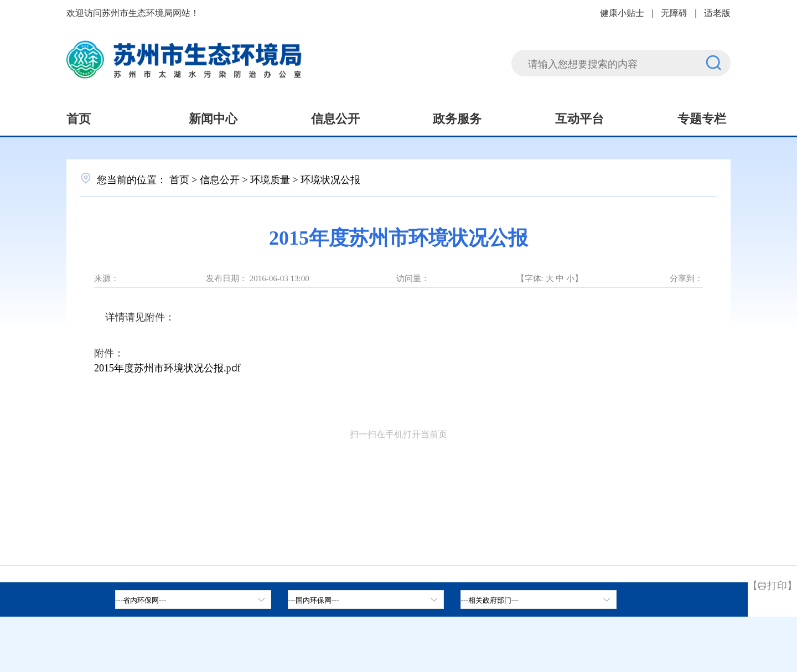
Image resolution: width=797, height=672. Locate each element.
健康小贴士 (622, 12)
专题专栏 (702, 117)
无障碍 (674, 12)
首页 (79, 117)
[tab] (366, 599)
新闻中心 (213, 117)
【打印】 (772, 585)
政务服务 (457, 117)
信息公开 (335, 117)
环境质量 (270, 179)
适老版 (717, 12)
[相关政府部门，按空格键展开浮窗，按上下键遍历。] (539, 599)
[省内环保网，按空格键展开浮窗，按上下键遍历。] (193, 599)
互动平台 (579, 117)
